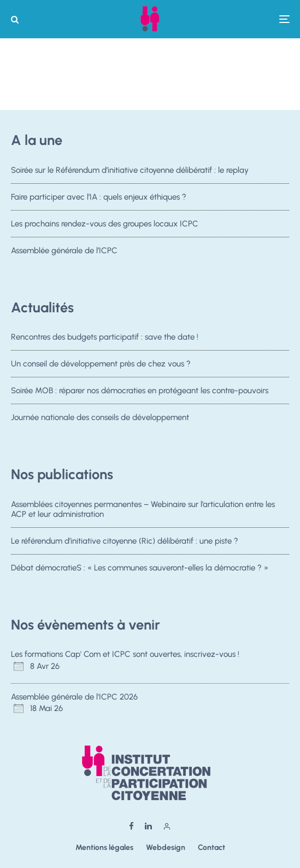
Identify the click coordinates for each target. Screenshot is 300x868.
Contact (211, 847)
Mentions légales (104, 847)
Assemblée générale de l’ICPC (64, 251)
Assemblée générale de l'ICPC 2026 (74, 697)
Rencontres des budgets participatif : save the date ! (105, 337)
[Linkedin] (148, 826)
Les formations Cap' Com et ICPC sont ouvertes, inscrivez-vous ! (125, 654)
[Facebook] (131, 826)
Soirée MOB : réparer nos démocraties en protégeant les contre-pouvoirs (140, 391)
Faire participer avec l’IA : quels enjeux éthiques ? (99, 197)
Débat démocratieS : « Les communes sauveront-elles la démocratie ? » (140, 568)
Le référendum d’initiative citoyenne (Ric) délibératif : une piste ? (125, 541)
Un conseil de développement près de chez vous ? (101, 364)
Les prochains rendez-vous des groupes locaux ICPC (105, 224)
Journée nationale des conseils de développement (100, 417)
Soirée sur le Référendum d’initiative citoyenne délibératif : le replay (130, 170)
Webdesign (166, 847)
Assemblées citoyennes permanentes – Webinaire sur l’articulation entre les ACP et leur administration (143, 509)
